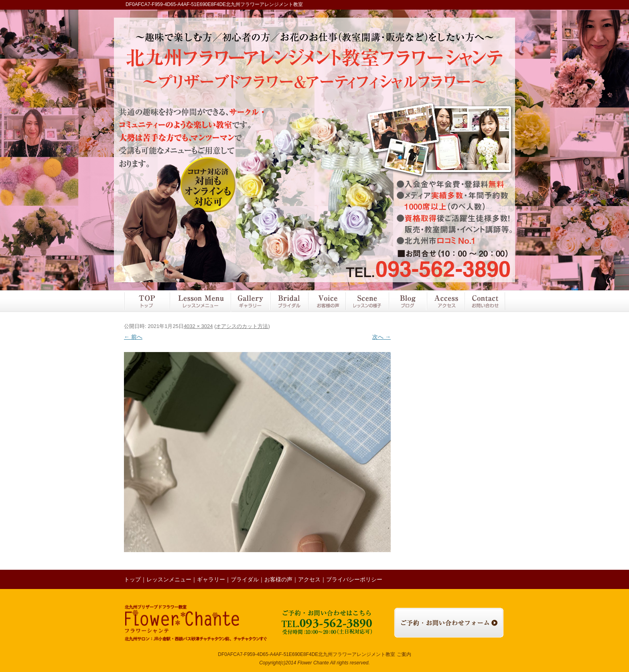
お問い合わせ (485, 301)
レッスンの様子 (367, 301)
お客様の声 (327, 301)
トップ (147, 301)
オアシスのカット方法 (242, 326)
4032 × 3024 (198, 326)
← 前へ (133, 337)
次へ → (381, 337)
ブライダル (289, 301)
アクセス (445, 301)
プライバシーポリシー (354, 579)
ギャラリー (250, 301)
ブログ (408, 301)
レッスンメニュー (200, 301)
